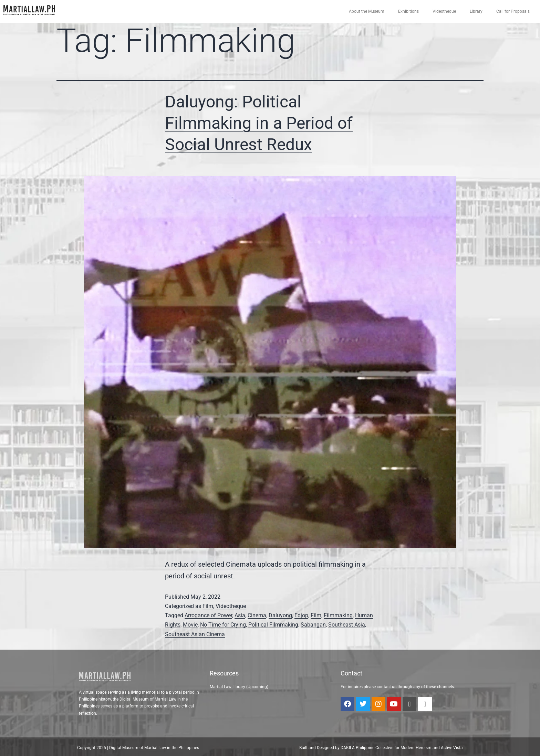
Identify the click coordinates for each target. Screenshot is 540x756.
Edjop (301, 615)
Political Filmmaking (273, 625)
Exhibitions (408, 11)
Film (208, 606)
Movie (190, 625)
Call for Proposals (513, 11)
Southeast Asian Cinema (195, 634)
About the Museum (367, 11)
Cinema (257, 615)
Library (476, 11)
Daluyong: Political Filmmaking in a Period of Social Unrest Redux (259, 123)
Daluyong (280, 615)
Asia (240, 615)
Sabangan (313, 625)
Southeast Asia (347, 625)
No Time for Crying (223, 625)
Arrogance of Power (208, 615)
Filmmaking (338, 615)
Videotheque (444, 11)
